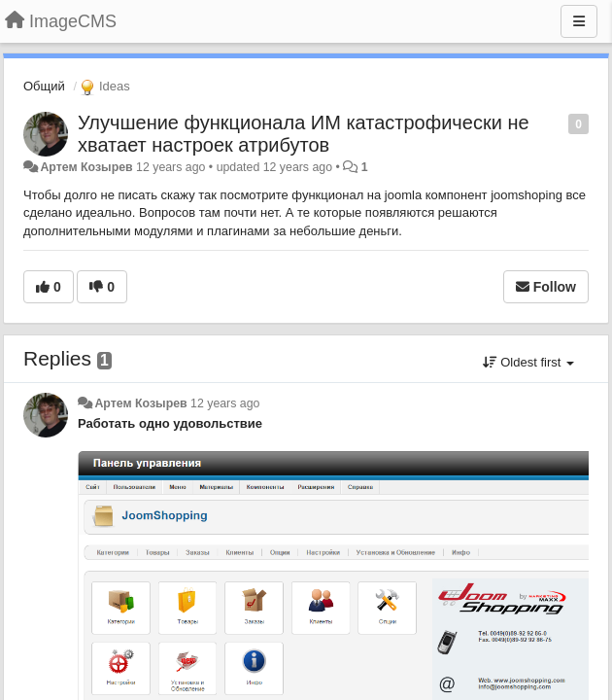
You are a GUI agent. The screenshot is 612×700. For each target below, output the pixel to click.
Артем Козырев (86, 167)
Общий (44, 86)
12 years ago (225, 403)
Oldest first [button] (528, 362)
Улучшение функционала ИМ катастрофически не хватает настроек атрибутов (304, 134)
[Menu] (579, 21)
